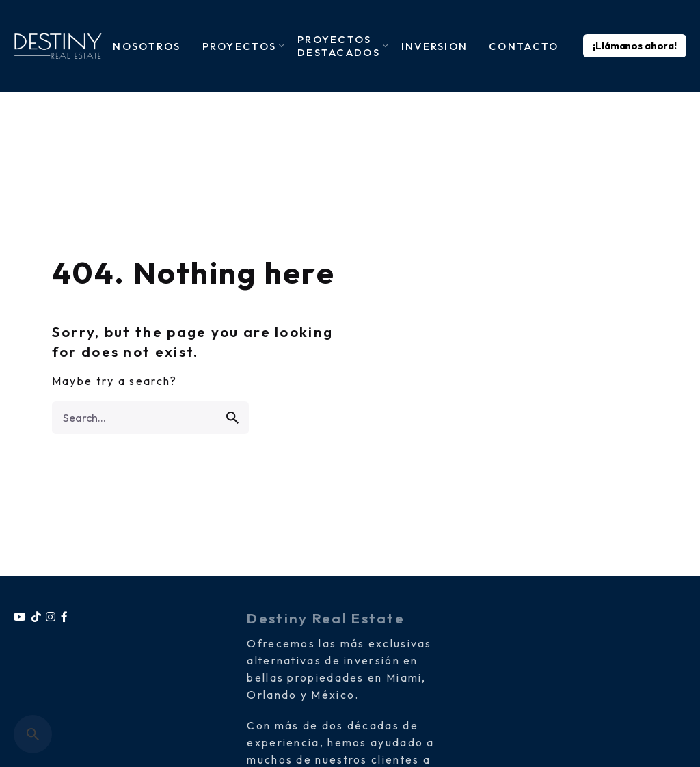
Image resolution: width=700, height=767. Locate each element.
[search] (232, 418)
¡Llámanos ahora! (635, 46)
